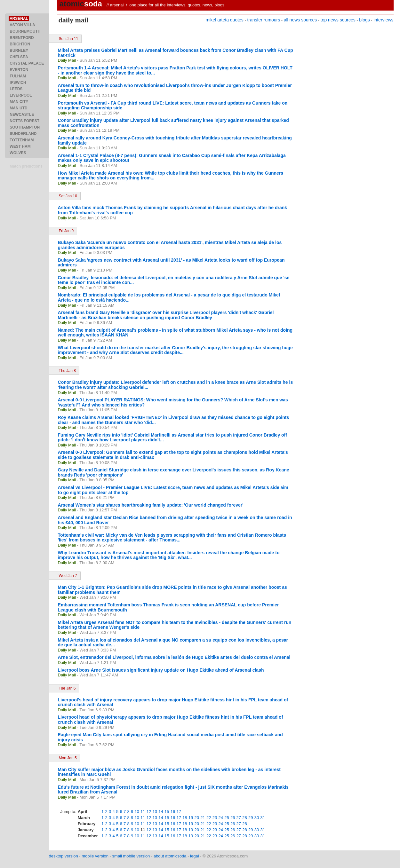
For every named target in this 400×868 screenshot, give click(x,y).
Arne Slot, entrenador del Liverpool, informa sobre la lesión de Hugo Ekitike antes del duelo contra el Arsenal (174, 657)
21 (203, 818)
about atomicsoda (170, 856)
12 (149, 812)
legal (194, 856)
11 (143, 812)
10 (137, 812)
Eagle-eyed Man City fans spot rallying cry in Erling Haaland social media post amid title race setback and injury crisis (170, 737)
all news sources (300, 20)
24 (220, 818)
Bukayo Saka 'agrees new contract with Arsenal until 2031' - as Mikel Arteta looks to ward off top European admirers (171, 263)
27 (239, 818)
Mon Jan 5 (68, 758)
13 (155, 812)
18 (185, 818)
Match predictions (26, 166)
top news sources (338, 20)
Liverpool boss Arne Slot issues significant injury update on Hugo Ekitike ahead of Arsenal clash (161, 670)
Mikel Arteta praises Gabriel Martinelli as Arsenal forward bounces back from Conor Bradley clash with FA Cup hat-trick (176, 53)
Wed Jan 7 (68, 576)
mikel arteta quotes (225, 20)
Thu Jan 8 (67, 371)
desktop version (64, 856)
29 (251, 818)
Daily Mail (67, 60)
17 (179, 812)
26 (233, 818)
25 (227, 818)
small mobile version (131, 856)
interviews (383, 20)
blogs (364, 20)
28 (244, 818)
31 (262, 818)
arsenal (117, 5)
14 (161, 812)
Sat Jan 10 (68, 196)
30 (257, 818)
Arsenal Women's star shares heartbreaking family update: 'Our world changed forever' (151, 505)
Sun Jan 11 (69, 39)
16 (173, 812)
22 (209, 818)
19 (191, 818)
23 (215, 818)
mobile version (95, 856)
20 (197, 818)
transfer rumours (264, 20)
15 (167, 812)
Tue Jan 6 (67, 688)
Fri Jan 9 (66, 231)
